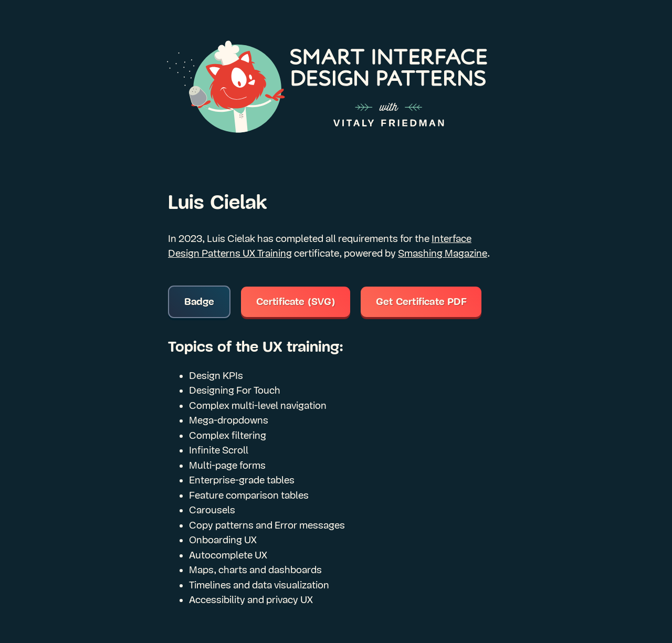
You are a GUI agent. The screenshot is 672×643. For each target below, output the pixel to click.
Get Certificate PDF (421, 302)
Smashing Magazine (443, 254)
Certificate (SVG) (296, 302)
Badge (199, 302)
